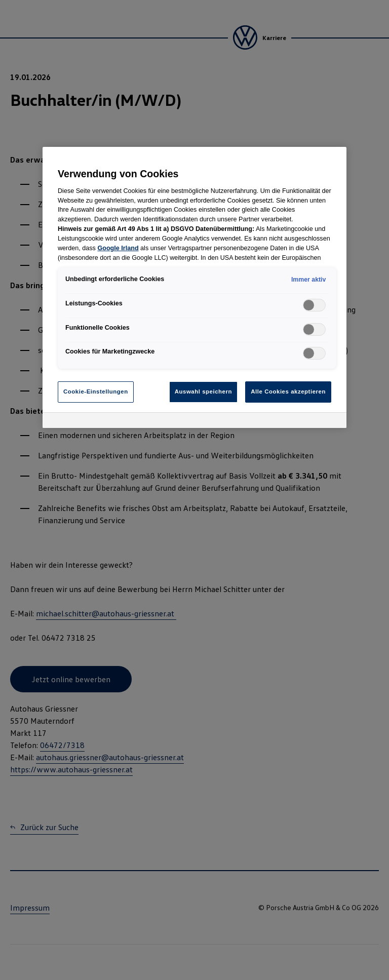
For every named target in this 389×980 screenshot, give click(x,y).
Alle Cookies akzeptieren (288, 391)
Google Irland (118, 248)
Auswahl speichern (203, 391)
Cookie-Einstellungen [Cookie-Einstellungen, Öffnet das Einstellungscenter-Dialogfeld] (96, 391)
